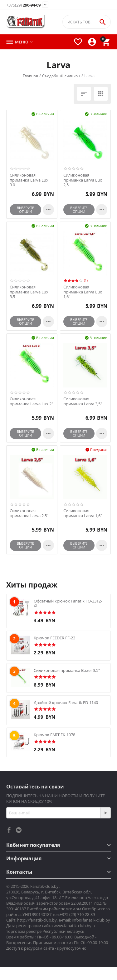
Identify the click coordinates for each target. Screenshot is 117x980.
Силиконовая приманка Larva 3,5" (83, 401)
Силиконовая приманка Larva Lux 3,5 (29, 292)
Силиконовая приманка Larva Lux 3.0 (29, 180)
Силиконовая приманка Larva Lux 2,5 (83, 180)
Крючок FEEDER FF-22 (54, 638)
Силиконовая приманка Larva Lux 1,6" (83, 292)
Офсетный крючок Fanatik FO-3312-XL (68, 603)
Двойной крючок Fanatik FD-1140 (66, 702)
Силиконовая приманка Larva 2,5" (29, 513)
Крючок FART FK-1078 (54, 735)
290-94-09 (23, 5)
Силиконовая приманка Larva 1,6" (83, 513)
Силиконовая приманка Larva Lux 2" (31, 401)
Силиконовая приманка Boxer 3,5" (67, 670)
